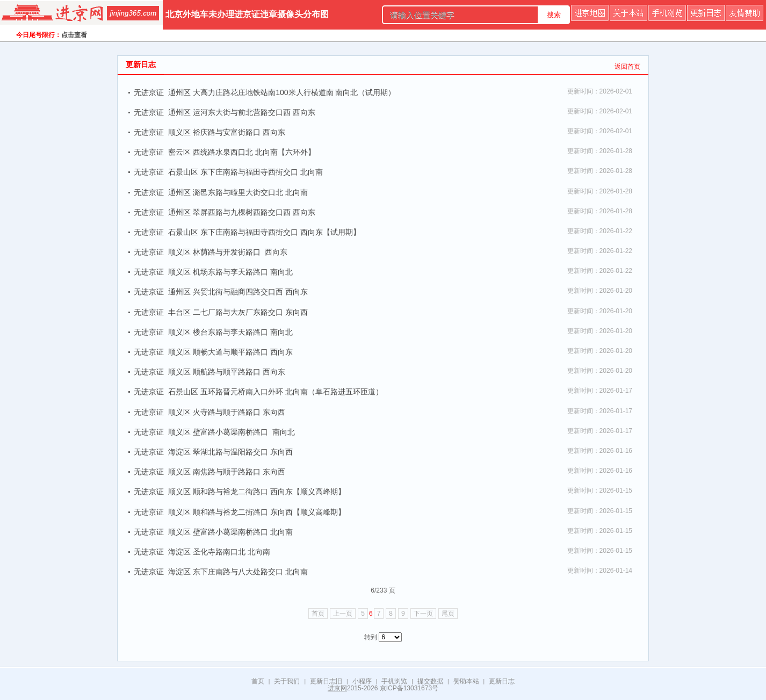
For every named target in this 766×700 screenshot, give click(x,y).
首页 (318, 614)
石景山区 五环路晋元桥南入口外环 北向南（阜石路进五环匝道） (276, 392)
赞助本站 (466, 681)
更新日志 (502, 681)
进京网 (337, 688)
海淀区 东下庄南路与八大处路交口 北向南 (238, 572)
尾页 (448, 614)
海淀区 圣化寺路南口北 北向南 (219, 552)
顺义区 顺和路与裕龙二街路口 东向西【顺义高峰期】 (257, 512)
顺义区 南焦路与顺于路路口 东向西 (227, 472)
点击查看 (74, 35)
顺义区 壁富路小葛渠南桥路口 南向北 (232, 432)
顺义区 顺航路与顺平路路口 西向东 (227, 372)
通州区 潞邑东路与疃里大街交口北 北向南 (238, 192)
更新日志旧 (326, 681)
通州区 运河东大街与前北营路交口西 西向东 (242, 112)
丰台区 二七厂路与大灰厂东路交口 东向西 (238, 312)
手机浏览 (394, 681)
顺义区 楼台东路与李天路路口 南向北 (230, 332)
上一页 (343, 614)
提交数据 (430, 681)
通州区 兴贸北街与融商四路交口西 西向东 (238, 292)
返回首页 (627, 67)
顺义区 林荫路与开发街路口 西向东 (228, 252)
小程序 (362, 681)
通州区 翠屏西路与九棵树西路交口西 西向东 (242, 212)
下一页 (423, 614)
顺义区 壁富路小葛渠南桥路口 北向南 (230, 532)
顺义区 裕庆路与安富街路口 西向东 (227, 132)
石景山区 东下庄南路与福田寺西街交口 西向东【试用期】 (264, 232)
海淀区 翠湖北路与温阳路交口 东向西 (230, 452)
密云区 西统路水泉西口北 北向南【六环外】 (242, 152)
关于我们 (287, 681)
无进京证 (149, 92)
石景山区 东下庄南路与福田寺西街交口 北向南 (245, 172)
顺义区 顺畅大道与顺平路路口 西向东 (230, 352)
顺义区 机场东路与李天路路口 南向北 (230, 272)
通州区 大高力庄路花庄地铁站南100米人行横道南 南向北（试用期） (282, 92)
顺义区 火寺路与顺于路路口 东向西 (227, 412)
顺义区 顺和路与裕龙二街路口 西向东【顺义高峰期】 (257, 492)
